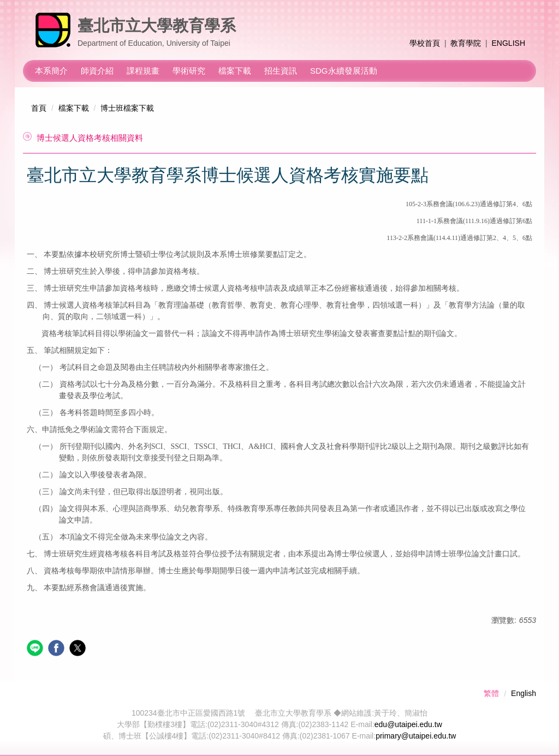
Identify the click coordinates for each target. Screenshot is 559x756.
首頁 (39, 108)
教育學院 (466, 43)
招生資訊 (281, 71)
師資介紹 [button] (97, 71)
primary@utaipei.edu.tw (416, 736)
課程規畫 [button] (143, 71)
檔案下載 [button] (235, 71)
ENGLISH (509, 43)
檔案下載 (74, 108)
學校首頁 (425, 43)
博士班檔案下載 (127, 108)
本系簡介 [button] (51, 71)
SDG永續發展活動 (344, 71)
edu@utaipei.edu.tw (408, 724)
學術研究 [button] (189, 71)
